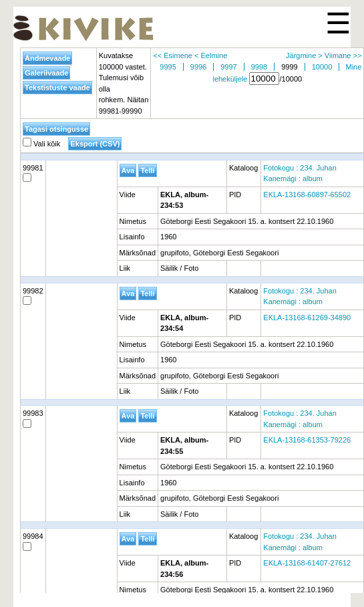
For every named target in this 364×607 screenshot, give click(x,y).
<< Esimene (173, 55)
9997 (228, 67)
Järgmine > (304, 55)
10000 (322, 67)
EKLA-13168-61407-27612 (307, 563)
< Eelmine (211, 55)
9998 (259, 67)
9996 (198, 67)
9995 (168, 67)
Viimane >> (343, 55)
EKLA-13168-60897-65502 (307, 195)
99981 (33, 173)
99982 (33, 296)
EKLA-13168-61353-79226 (307, 440)
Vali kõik (41, 144)
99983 (33, 418)
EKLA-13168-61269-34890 (307, 318)
